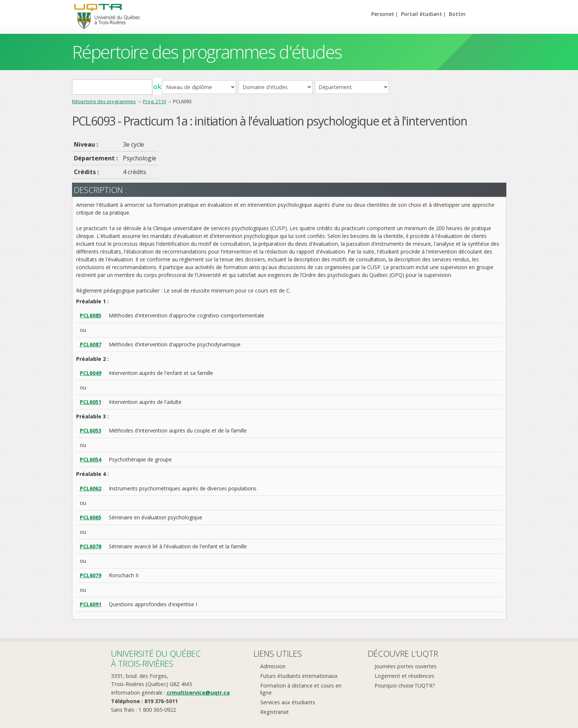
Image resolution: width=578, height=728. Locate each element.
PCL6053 (91, 430)
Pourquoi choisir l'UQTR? (405, 685)
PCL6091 (91, 604)
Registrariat (275, 712)
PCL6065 (91, 517)
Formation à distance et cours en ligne (301, 689)
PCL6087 (91, 344)
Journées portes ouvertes (406, 666)
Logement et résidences (404, 676)
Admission (273, 666)
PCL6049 (91, 373)
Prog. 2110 (154, 101)
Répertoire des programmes (104, 101)
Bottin (457, 14)
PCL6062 (91, 488)
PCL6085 (91, 315)
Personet (383, 14)
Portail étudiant (422, 14)
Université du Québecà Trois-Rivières (156, 658)
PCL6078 (91, 546)
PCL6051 (91, 402)
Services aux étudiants (288, 702)
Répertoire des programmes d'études (207, 52)
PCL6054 (91, 459)
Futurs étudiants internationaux (299, 676)
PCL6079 (91, 575)
